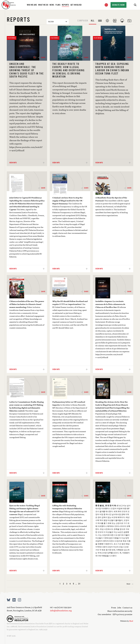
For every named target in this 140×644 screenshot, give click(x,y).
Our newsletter (105, 614)
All (93, 21)
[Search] (135, 5)
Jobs (119, 607)
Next (130, 584)
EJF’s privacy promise (122, 614)
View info (27, 163)
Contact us (127, 607)
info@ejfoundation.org (61, 610)
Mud (131, 621)
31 (79, 584)
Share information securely (120, 611)
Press (114, 607)
